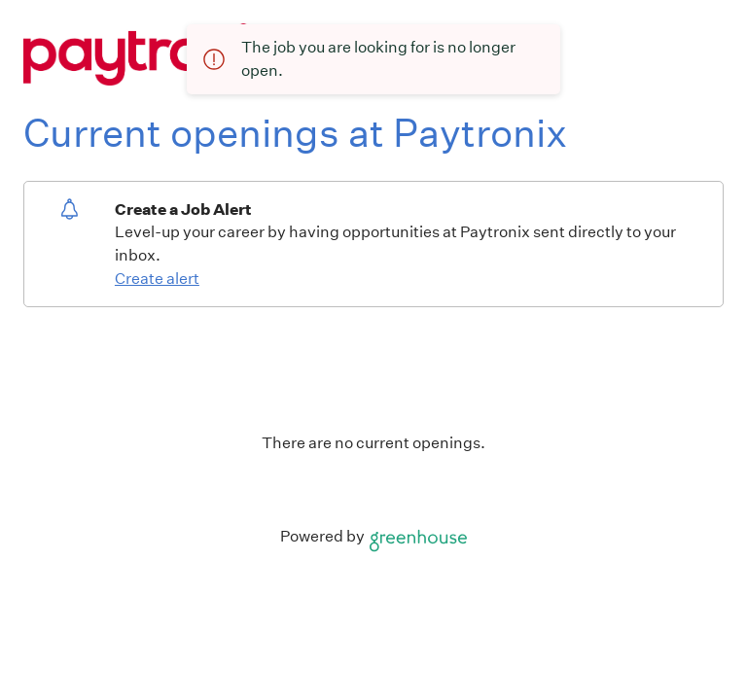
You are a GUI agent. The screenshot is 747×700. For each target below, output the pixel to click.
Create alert (157, 279)
